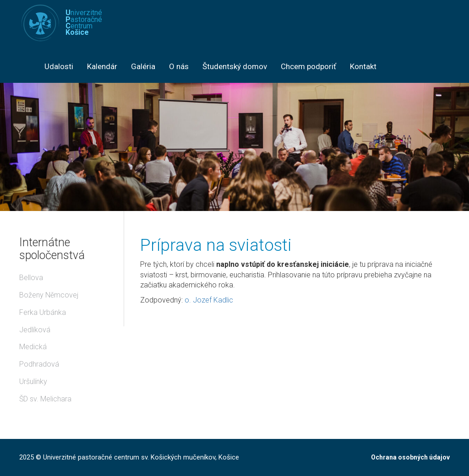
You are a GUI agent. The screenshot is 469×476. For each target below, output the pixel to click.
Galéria (143, 66)
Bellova (31, 278)
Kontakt (363, 66)
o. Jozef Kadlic (209, 300)
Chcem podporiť (308, 66)
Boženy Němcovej (49, 295)
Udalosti (59, 66)
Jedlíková (35, 330)
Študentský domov (235, 66)
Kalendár (102, 66)
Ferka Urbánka (43, 312)
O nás (179, 66)
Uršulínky (33, 381)
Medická (33, 347)
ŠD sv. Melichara (45, 399)
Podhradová (39, 364)
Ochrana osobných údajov (410, 457)
